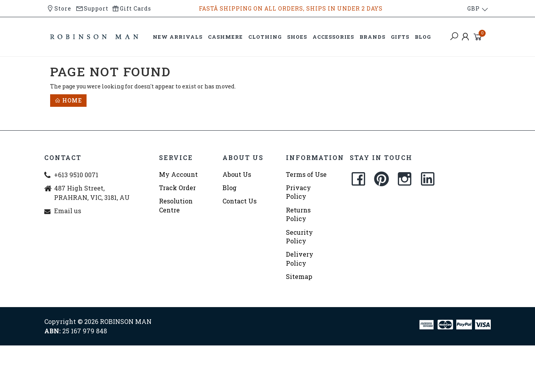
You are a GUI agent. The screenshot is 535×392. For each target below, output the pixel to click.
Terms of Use (306, 174)
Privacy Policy (298, 192)
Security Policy (299, 236)
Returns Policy (298, 214)
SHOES (297, 37)
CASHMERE (225, 37)
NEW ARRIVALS (178, 37)
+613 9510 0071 (76, 175)
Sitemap (299, 276)
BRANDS (372, 37)
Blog (230, 188)
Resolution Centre (176, 205)
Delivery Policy (300, 258)
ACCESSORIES (333, 37)
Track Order (177, 188)
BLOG (423, 37)
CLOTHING (265, 37)
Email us (68, 211)
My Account (178, 174)
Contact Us (239, 201)
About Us (237, 174)
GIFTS (400, 37)
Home (68, 100)
